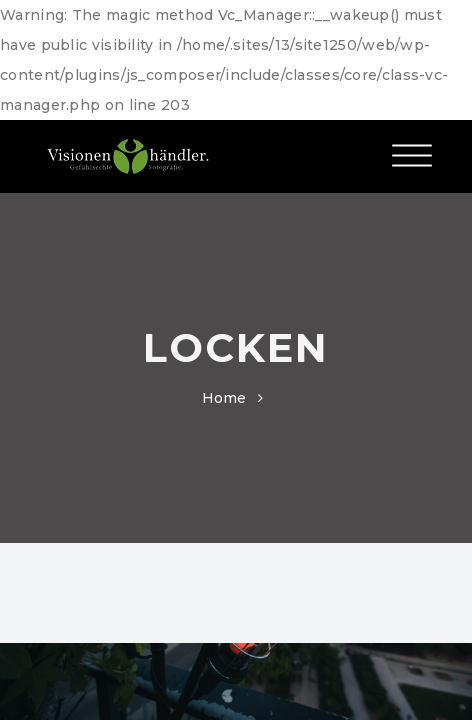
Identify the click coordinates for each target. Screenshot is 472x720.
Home (224, 398)
